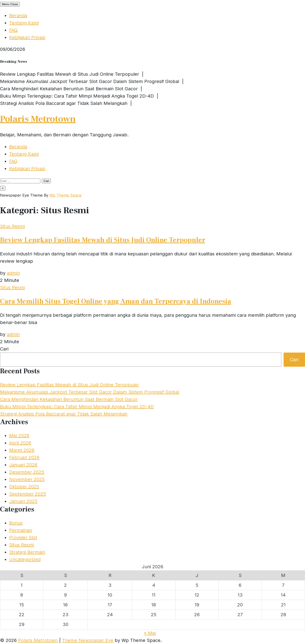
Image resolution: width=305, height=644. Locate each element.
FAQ (13, 30)
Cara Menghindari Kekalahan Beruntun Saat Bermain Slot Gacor (69, 399)
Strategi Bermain (27, 552)
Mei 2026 (19, 436)
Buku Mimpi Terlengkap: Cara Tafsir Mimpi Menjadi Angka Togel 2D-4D (77, 407)
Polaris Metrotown (38, 119)
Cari (4, 349)
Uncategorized (25, 559)
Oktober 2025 (24, 487)
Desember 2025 (27, 472)
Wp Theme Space (66, 195)
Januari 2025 (23, 501)
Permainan (21, 530)
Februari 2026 (24, 457)
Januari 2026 (23, 465)
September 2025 (28, 494)
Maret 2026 (22, 450)
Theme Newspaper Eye (88, 640)
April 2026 (20, 443)
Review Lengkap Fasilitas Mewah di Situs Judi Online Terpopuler (103, 240)
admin (13, 273)
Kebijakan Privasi (27, 37)
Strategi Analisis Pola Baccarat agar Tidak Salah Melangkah (64, 414)
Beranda (18, 16)
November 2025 (27, 479)
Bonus (16, 523)
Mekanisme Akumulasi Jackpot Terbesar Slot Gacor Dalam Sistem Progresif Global (90, 392)
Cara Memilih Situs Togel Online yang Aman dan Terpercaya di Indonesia (116, 301)
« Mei (150, 633)
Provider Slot (23, 538)
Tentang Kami (24, 23)
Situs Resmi (12, 226)
